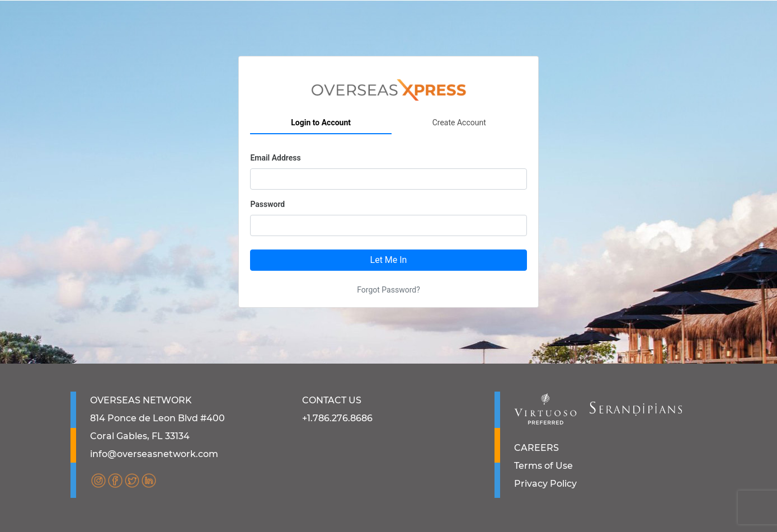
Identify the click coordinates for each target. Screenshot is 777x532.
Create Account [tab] (459, 123)
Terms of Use (543, 466)
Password (267, 204)
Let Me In (389, 260)
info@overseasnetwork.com (154, 454)
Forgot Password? (388, 290)
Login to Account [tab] (321, 123)
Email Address (275, 158)
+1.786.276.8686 (337, 418)
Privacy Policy (545, 484)
